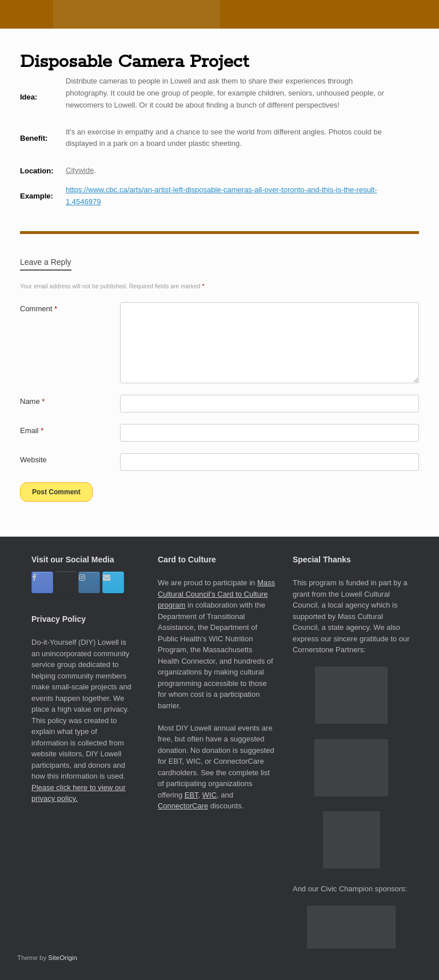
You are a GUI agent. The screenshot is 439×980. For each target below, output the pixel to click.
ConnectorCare (183, 806)
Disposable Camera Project (134, 62)
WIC (209, 795)
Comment (39, 309)
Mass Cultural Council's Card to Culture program (216, 594)
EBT (191, 795)
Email (32, 431)
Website (33, 460)
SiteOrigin (63, 958)
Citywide (80, 170)
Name (32, 401)
